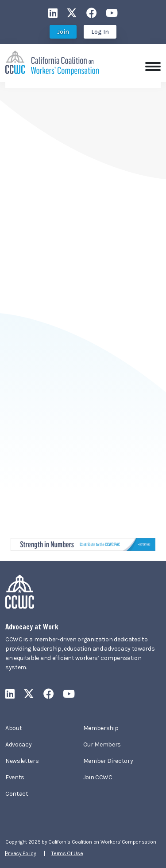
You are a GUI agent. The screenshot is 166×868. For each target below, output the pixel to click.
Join (63, 32)
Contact (17, 794)
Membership (101, 728)
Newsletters (22, 761)
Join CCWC (98, 777)
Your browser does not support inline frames (83, 304)
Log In (100, 32)
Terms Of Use (67, 853)
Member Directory (108, 761)
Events (15, 777)
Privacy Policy (21, 853)
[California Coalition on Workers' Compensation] (52, 62)
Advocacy (18, 744)
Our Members (102, 744)
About (14, 728)
